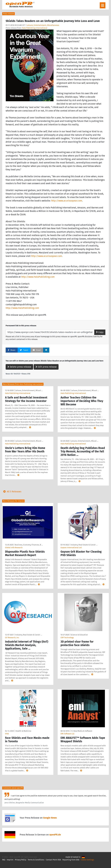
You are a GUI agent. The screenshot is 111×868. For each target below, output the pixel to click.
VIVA (7, 734)
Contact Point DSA (53, 860)
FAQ (4, 860)
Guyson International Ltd (71, 547)
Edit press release (46, 367)
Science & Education (79, 635)
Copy (100, 332)
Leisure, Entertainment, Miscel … (29, 390)
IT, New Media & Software (82, 731)
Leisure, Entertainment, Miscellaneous (43, 25)
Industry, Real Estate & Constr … (84, 545)
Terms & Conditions (36, 860)
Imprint (10, 860)
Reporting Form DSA (71, 860)
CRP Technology (67, 637)
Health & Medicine (23, 731)
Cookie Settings (87, 860)
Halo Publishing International (35, 28)
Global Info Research (14, 547)
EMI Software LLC (67, 734)
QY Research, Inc (12, 637)
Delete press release (19, 367)
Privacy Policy (21, 860)
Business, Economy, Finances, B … (29, 545)
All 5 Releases (12, 492)
